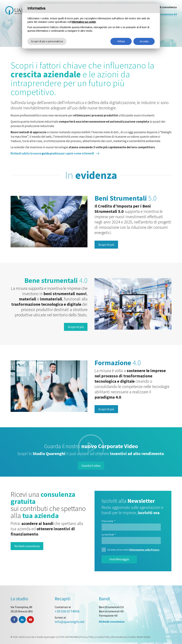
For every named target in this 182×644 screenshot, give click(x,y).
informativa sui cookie (84, 22)
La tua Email (109, 534)
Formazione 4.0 (108, 616)
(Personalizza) (119, 637)
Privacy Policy (88, 637)
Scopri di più (106, 245)
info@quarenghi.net (70, 622)
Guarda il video (91, 466)
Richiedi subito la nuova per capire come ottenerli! (52, 153)
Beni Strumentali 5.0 (111, 607)
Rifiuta (121, 41)
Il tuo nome (108, 521)
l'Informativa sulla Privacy (144, 550)
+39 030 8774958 (67, 611)
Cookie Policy (104, 637)
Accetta (144, 41)
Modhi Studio (144, 637)
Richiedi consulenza (27, 546)
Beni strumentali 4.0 (111, 611)
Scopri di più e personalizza (47, 41)
